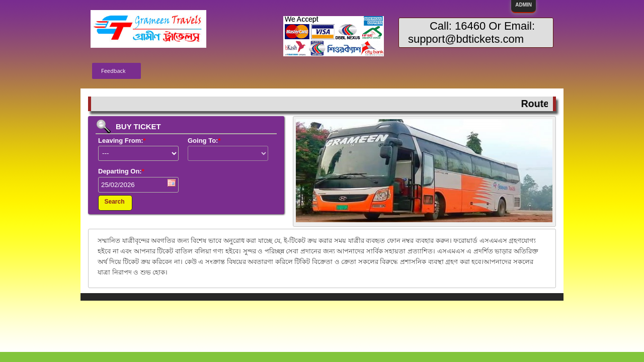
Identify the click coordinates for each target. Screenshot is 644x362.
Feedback (113, 71)
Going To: (204, 141)
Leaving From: (122, 141)
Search (114, 202)
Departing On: (121, 171)
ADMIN (524, 5)
